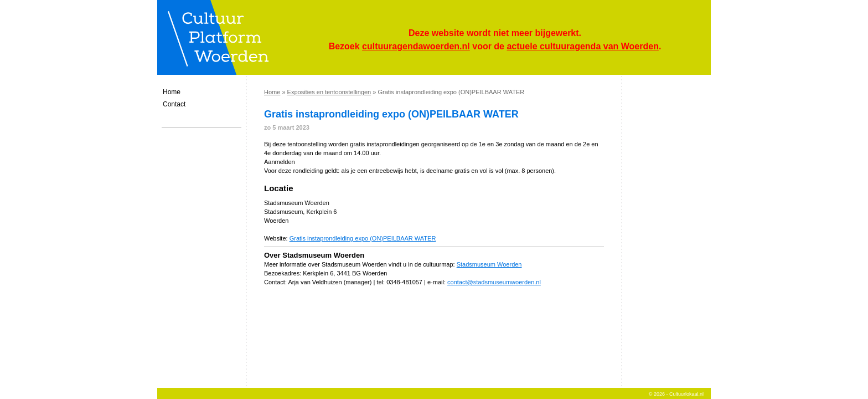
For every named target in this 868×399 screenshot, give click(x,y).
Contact (174, 104)
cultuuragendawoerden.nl (416, 46)
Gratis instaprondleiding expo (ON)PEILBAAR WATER (363, 238)
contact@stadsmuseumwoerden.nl (494, 282)
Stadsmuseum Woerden (489, 264)
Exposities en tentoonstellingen (329, 92)
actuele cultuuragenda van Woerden (582, 46)
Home (172, 92)
